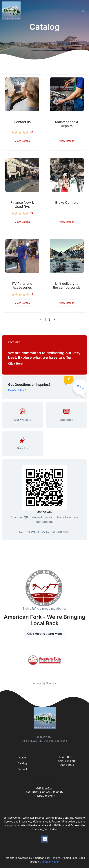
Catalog (22, 763)
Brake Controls (67, 203)
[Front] (12, 11)
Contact (22, 769)
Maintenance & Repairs (67, 124)
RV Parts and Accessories (22, 286)
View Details (22, 141)
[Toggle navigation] (83, 11)
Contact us (22, 122)
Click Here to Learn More (44, 634)
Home (22, 757)
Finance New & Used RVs (22, 205)
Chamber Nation (50, 862)
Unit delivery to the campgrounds (67, 286)
